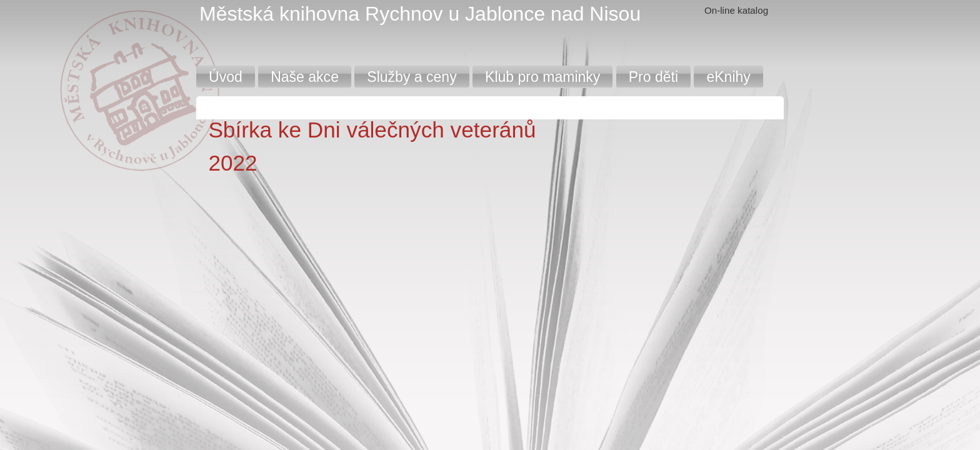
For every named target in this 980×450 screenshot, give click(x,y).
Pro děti (653, 77)
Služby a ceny (412, 77)
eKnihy (728, 77)
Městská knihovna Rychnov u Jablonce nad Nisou (420, 14)
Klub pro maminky (542, 77)
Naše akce (305, 77)
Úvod (226, 77)
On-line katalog (736, 10)
